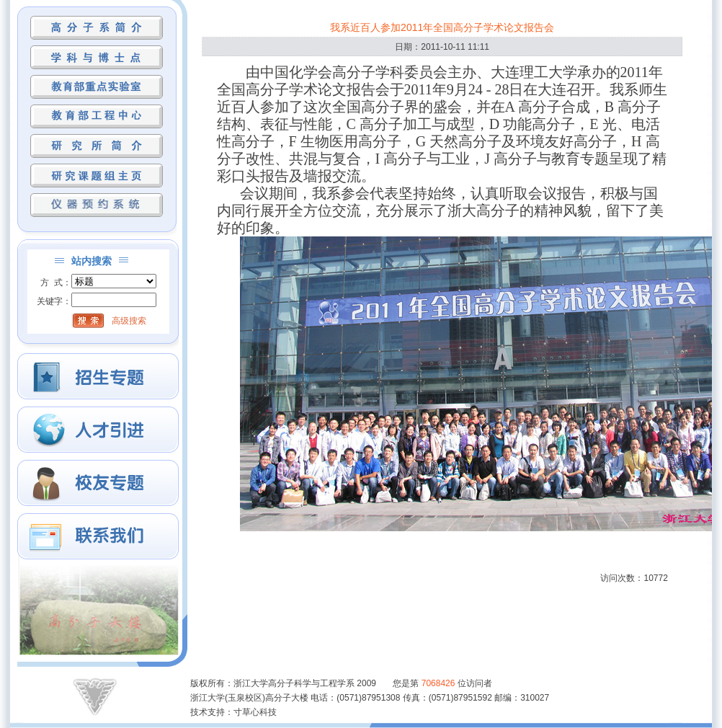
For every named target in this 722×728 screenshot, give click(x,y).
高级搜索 (129, 321)
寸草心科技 (255, 712)
